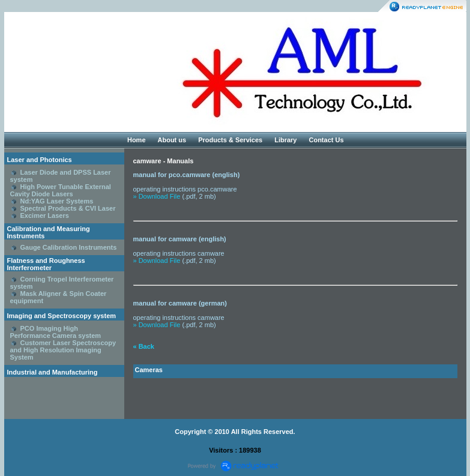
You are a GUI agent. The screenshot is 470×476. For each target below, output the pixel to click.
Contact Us (326, 140)
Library (285, 140)
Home (137, 140)
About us (172, 140)
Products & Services (230, 140)
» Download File (157, 196)
